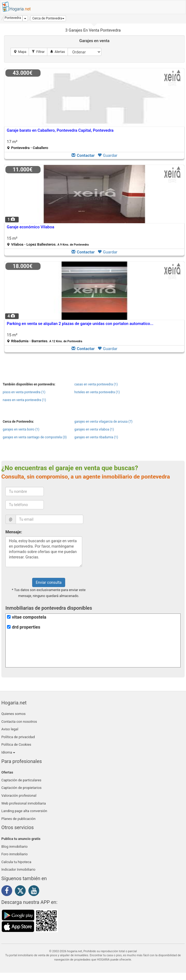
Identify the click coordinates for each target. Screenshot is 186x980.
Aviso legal (10, 729)
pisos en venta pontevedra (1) (24, 392)
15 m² (48, 241)
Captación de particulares (21, 780)
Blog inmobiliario (14, 847)
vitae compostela (29, 617)
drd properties (26, 627)
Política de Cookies (16, 745)
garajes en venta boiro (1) (21, 429)
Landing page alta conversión (24, 811)
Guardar (107, 155)
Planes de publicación (18, 819)
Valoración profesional (19, 796)
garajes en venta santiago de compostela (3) (35, 437)
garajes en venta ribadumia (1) (96, 437)
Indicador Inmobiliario (18, 869)
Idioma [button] (8, 752)
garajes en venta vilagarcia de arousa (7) (103, 422)
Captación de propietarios (21, 788)
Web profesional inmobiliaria (24, 803)
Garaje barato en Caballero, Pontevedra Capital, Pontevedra (60, 130)
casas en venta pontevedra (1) (96, 384)
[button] (48, 18)
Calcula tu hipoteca (16, 862)
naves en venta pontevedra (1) (24, 400)
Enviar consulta (49, 582)
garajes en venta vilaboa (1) (94, 429)
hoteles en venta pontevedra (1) (97, 392)
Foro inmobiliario (14, 854)
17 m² (27, 145)
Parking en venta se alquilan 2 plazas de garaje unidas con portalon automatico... (80, 324)
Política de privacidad (18, 737)
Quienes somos (14, 714)
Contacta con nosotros (19, 722)
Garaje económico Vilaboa (31, 227)
